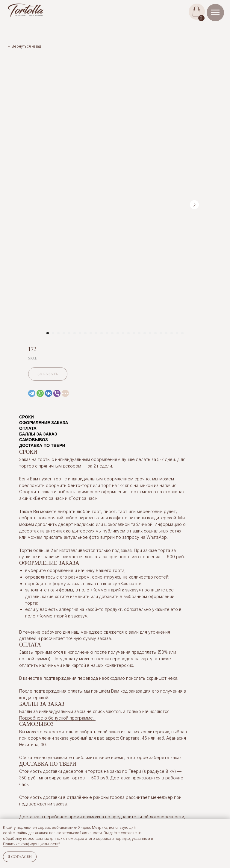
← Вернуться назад (24, 46)
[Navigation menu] (215, 13)
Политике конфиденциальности (31, 844)
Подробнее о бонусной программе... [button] (57, 718)
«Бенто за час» (48, 498)
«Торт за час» (83, 498)
